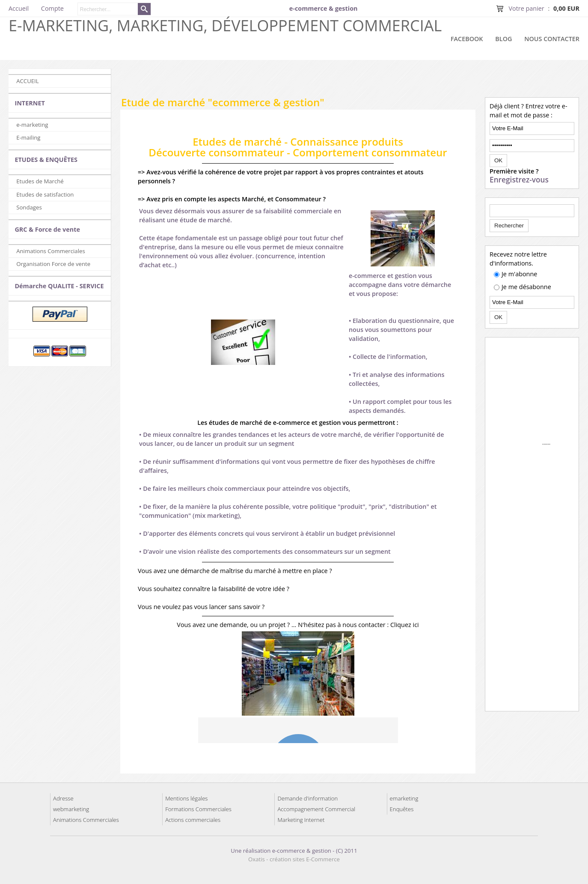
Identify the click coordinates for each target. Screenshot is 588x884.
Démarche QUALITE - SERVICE (59, 286)
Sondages (29, 207)
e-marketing (32, 125)
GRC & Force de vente (47, 229)
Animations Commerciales (51, 251)
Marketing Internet (301, 820)
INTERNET (30, 103)
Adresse (63, 798)
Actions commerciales (193, 820)
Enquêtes (402, 809)
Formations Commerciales (198, 809)
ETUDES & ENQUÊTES (46, 160)
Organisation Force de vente (53, 264)
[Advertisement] (350, 81)
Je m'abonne (519, 274)
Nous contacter (552, 39)
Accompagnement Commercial (316, 809)
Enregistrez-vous (519, 180)
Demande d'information (307, 798)
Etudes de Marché (40, 181)
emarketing (404, 798)
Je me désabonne (526, 287)
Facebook (467, 39)
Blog (503, 39)
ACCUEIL (27, 81)
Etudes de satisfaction (45, 194)
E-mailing (28, 137)
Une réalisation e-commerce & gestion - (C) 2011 (294, 851)
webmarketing (71, 809)
